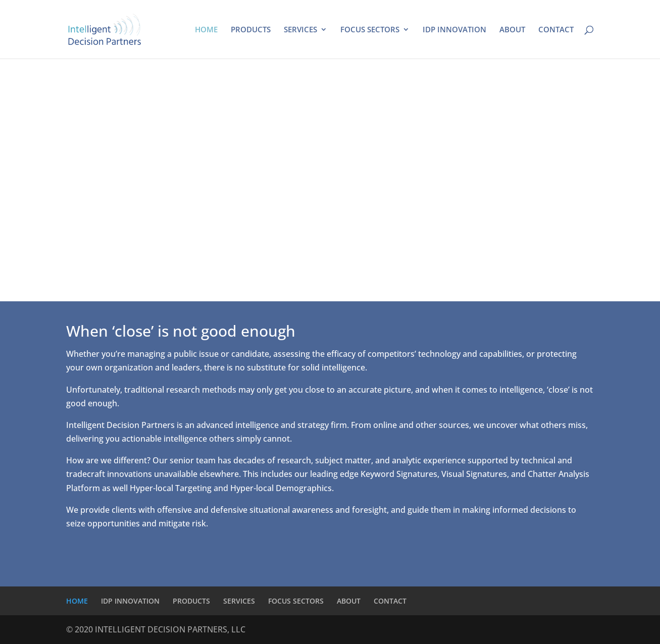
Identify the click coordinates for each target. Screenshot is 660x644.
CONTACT (556, 30)
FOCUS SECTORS (370, 30)
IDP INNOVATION (454, 30)
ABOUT (512, 30)
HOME (206, 30)
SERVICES (300, 30)
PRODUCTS (251, 30)
